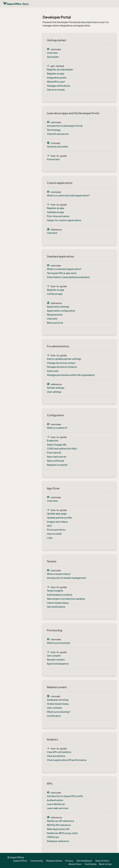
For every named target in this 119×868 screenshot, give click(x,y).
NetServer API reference (60, 821)
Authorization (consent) (60, 595)
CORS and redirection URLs (62, 449)
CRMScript (53, 837)
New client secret (57, 457)
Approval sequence (58, 664)
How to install (54, 534)
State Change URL (57, 445)
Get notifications (56, 607)
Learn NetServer (56, 804)
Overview (52, 53)
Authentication (55, 800)
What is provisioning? (59, 643)
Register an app (56, 74)
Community (37, 861)
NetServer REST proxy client (62, 833)
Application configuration (61, 311)
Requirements (55, 315)
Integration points (57, 78)
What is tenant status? (59, 574)
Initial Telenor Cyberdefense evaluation (68, 277)
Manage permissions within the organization (71, 375)
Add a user (53, 371)
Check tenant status (58, 603)
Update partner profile (59, 518)
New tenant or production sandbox (66, 599)
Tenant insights (55, 591)
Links (50, 538)
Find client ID (54, 453)
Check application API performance (67, 760)
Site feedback (84, 861)
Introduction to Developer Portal (65, 126)
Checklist (52, 233)
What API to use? (56, 82)
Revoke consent (56, 660)
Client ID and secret (58, 134)
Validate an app (55, 212)
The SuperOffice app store (62, 273)
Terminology (54, 130)
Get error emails (56, 90)
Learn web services (58, 808)
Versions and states (58, 147)
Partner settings (56, 388)
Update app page (57, 514)
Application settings (58, 307)
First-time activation (58, 216)
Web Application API (58, 829)
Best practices (55, 323)
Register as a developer (60, 70)
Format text (53, 159)
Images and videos (57, 522)
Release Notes (54, 861)
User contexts (55, 708)
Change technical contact (61, 363)
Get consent (54, 656)
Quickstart (53, 57)
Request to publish (57, 465)
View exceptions (56, 756)
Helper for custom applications (64, 220)
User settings (54, 392)
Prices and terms (56, 530)
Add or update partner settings (64, 359)
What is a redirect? (57, 428)
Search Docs (102, 861)
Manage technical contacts (62, 367)
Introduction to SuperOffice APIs (65, 796)
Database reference (58, 841)
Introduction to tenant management (67, 578)
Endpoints (53, 441)
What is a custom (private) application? (68, 195)
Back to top (105, 864)
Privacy (69, 861)
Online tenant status (58, 704)
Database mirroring (58, 700)
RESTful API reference (59, 825)
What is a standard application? (64, 269)
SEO (49, 526)
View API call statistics (59, 752)
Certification (54, 716)
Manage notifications (58, 86)
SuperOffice (20, 861)
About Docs (75, 864)
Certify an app (55, 294)
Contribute (91, 864)
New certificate (56, 461)
